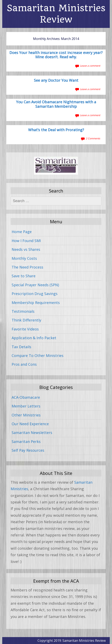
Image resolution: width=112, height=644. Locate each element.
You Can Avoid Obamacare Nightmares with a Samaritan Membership (56, 104)
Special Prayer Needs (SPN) (35, 285)
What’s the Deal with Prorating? (56, 130)
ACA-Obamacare (26, 397)
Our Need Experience (30, 424)
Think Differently (26, 320)
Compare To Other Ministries (38, 356)
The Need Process (27, 267)
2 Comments (93, 138)
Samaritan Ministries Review (56, 14)
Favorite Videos (25, 329)
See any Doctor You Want (56, 80)
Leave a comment (90, 66)
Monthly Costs (24, 258)
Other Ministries (26, 415)
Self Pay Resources (28, 450)
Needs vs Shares (26, 249)
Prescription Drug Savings (35, 294)
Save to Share (24, 276)
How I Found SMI (26, 241)
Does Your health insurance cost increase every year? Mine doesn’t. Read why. (56, 55)
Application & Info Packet (34, 338)
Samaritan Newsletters (32, 433)
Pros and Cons (24, 364)
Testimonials (23, 311)
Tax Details (21, 347)
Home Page (22, 232)
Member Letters (26, 406)
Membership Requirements (36, 303)
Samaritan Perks (26, 441)
